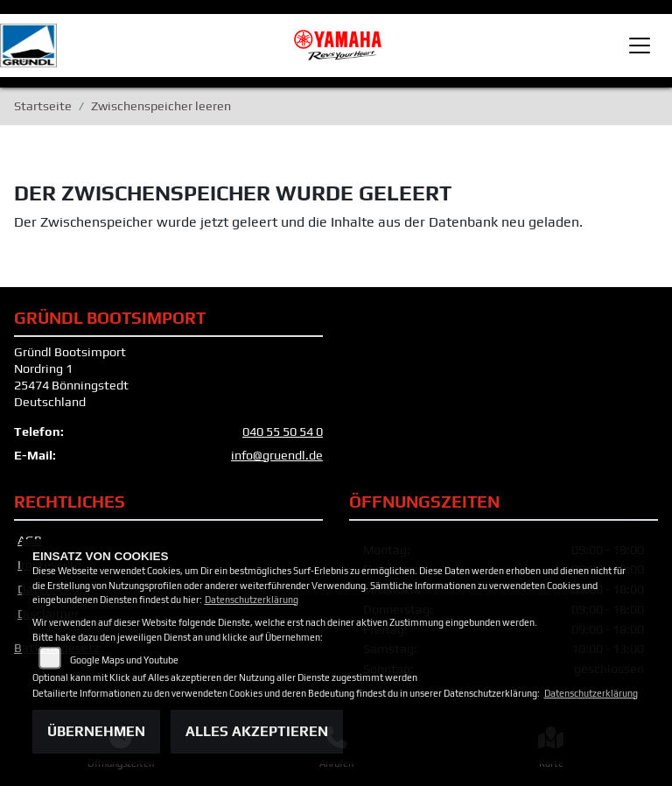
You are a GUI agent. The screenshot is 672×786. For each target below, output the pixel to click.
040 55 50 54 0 (283, 432)
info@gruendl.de (277, 455)
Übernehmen (96, 731)
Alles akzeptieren (257, 731)
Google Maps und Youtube (124, 660)
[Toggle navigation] (640, 46)
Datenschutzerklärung (252, 600)
